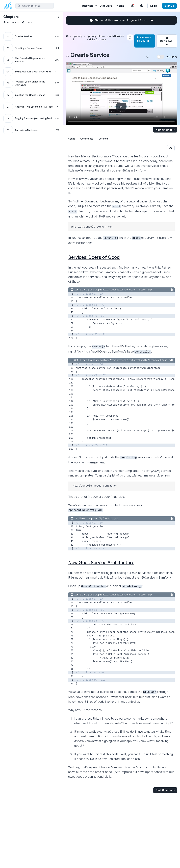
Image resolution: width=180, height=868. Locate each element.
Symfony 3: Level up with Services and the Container (105, 38)
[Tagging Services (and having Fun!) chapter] (31, 118)
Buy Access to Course (144, 39)
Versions (104, 139)
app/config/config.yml (103, 519)
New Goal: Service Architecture (101, 562)
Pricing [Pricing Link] (120, 6)
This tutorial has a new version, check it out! (121, 20)
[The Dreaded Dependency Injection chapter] (31, 60)
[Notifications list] (132, 6)
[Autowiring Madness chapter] (31, 130)
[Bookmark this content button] (130, 37)
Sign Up (169, 6)
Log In (154, 6)
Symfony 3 (78, 38)
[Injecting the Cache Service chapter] (31, 95)
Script (72, 139)
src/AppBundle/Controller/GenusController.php (121, 290)
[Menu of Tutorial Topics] (95, 6)
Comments (87, 139)
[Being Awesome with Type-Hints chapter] (31, 72)
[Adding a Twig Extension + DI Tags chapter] (31, 107)
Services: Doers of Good (94, 257)
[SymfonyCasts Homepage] (9, 6)
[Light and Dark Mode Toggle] (142, 6)
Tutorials (87, 6)
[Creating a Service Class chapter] (31, 48)
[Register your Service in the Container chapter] (31, 83)
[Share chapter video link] (148, 57)
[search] (35, 6)
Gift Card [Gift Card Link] (106, 6)
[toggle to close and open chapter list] (58, 17)
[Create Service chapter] (31, 36)
